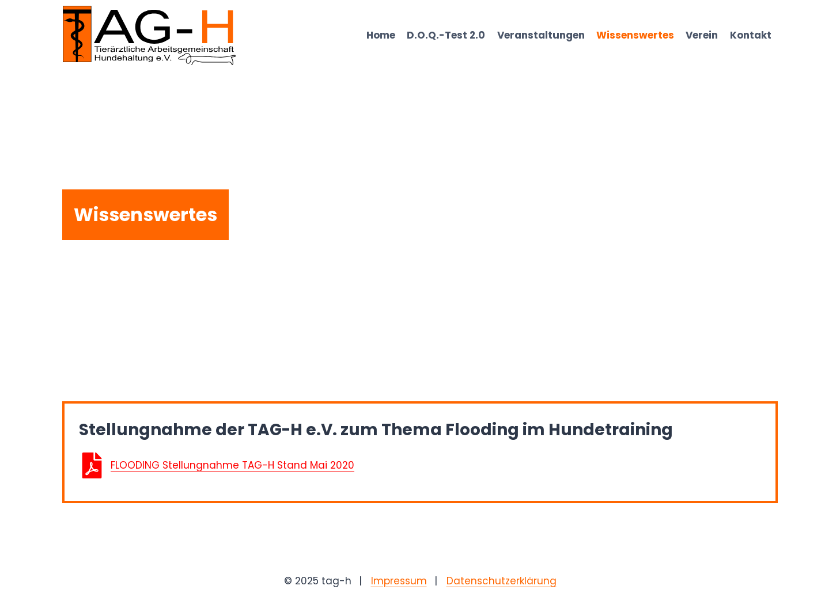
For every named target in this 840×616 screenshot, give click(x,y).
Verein (702, 35)
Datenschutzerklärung (502, 581)
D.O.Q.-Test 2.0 (446, 35)
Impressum (399, 581)
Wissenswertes (635, 35)
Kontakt (751, 35)
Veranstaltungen (541, 35)
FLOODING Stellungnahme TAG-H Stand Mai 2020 (232, 465)
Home (381, 35)
